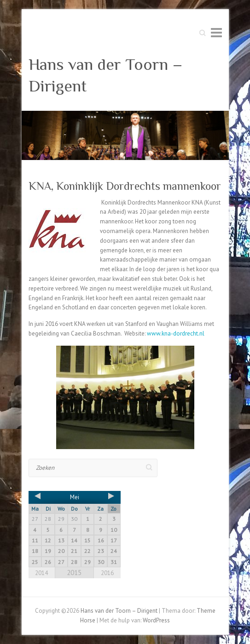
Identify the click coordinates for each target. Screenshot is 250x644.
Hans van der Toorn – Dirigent (106, 75)
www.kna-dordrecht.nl (176, 333)
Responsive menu (216, 32)
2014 (41, 573)
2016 (107, 573)
